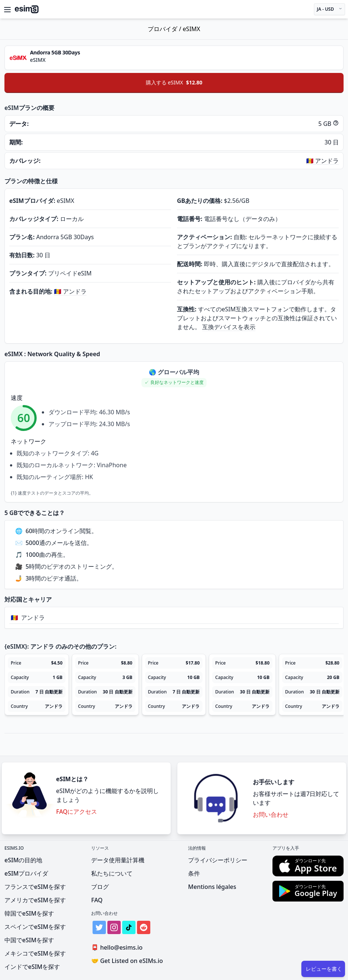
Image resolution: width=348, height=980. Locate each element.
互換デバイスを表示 (229, 327)
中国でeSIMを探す (29, 940)
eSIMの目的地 (23, 860)
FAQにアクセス (77, 812)
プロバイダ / (165, 29)
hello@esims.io (118, 948)
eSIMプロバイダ (26, 873)
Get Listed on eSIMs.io (127, 961)
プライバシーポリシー (218, 860)
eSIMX (192, 29)
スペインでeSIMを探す (35, 927)
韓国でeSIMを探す (29, 913)
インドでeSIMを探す (32, 967)
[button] (174, 383)
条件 (194, 873)
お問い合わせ (271, 815)
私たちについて (112, 873)
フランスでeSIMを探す (35, 887)
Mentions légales (212, 887)
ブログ (100, 887)
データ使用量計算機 (118, 860)
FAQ (97, 900)
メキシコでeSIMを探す (35, 953)
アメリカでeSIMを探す (35, 900)
